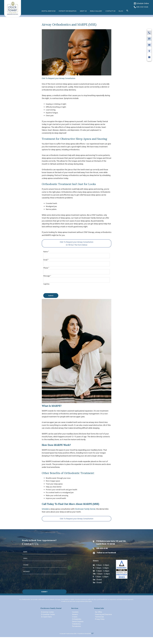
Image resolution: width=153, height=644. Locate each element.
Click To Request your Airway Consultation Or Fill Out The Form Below (77, 243)
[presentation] (58, 289)
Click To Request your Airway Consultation (59, 78)
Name (46, 252)
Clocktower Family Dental (85, 509)
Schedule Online (141, 3)
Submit (51, 296)
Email (46, 260)
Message (47, 276)
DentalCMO (89, 634)
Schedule (45, 509)
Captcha (46, 284)
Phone (46, 268)
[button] (127, 11)
